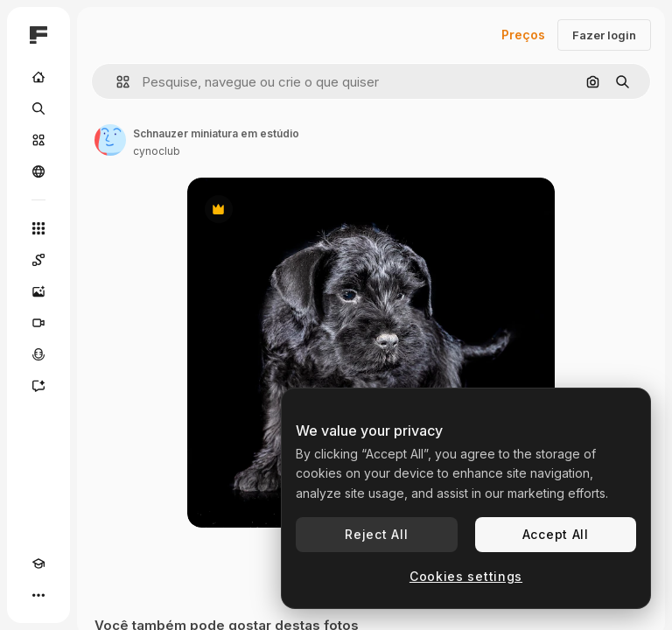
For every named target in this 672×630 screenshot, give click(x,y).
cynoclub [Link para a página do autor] (157, 151)
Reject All (376, 534)
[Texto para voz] (38, 354)
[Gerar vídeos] (38, 323)
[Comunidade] (38, 171)
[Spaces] (38, 260)
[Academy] (38, 563)
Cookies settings (466, 576)
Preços (523, 35)
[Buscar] (38, 108)
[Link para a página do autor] (110, 140)
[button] (116, 82)
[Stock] (38, 140)
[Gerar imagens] (38, 291)
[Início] (38, 77)
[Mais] (38, 595)
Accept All (556, 534)
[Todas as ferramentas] (38, 228)
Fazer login (604, 35)
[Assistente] (38, 386)
